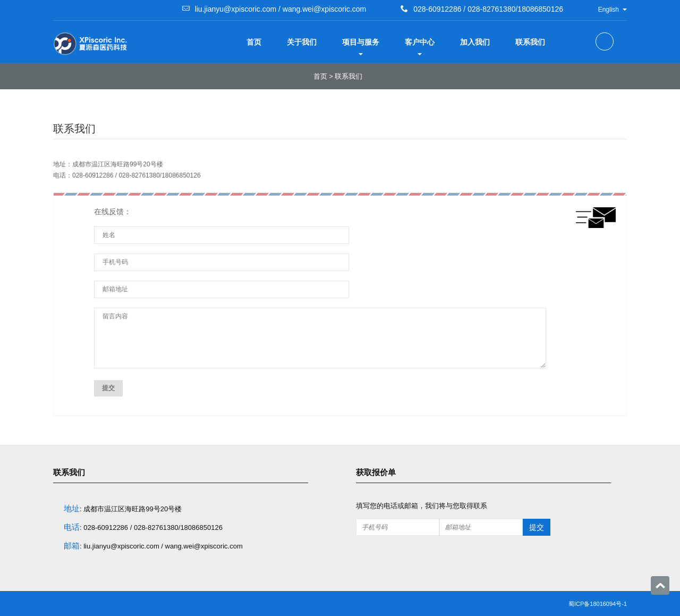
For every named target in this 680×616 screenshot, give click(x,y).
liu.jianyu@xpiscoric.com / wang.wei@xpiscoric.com (281, 9)
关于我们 (302, 42)
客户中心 (420, 47)
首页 (254, 42)
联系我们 (530, 42)
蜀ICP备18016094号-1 (598, 604)
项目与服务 (361, 47)
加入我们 (475, 42)
